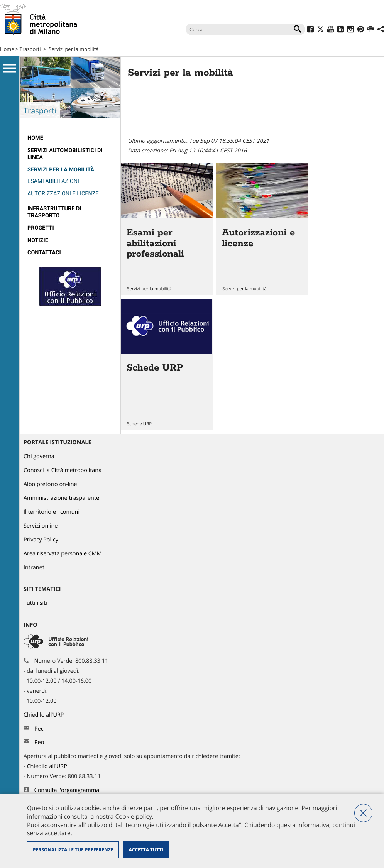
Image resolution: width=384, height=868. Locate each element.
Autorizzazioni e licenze (63, 194)
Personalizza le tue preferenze (73, 850)
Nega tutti (363, 813)
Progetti (41, 228)
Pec (39, 729)
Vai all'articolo (167, 229)
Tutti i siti (35, 603)
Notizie (38, 240)
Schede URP (139, 424)
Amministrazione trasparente (61, 498)
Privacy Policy (41, 540)
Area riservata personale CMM (63, 554)
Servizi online (41, 526)
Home (7, 49)
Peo (39, 742)
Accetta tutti (146, 850)
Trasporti (30, 49)
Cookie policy (133, 816)
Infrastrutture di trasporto (54, 212)
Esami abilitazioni (53, 181)
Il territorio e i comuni (52, 512)
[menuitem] (70, 138)
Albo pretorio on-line (50, 484)
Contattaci (44, 253)
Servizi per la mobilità (74, 49)
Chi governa (39, 456)
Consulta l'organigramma (67, 790)
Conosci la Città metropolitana (63, 470)
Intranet (34, 568)
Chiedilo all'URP (44, 715)
